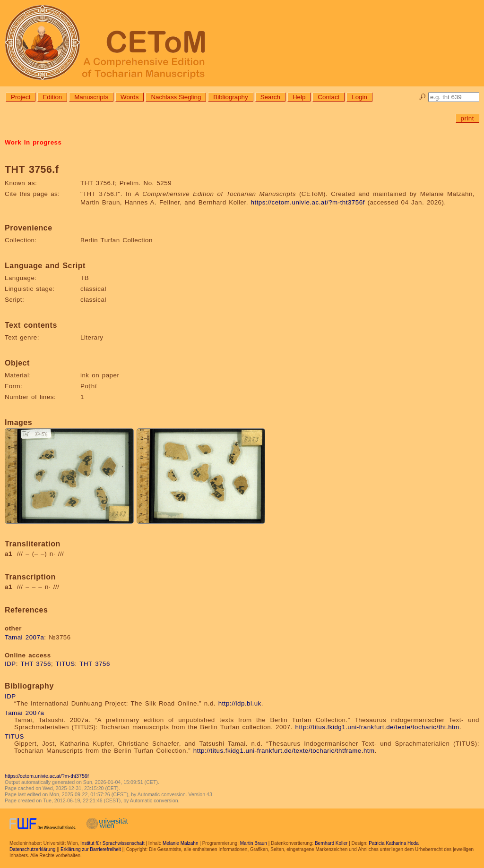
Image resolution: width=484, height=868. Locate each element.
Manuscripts (91, 97)
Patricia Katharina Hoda (394, 843)
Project (21, 97)
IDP (10, 664)
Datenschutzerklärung (32, 849)
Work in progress (33, 142)
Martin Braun (254, 843)
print (467, 118)
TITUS (65, 664)
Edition (52, 97)
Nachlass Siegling (176, 97)
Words (130, 97)
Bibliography (230, 97)
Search (270, 97)
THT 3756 (36, 664)
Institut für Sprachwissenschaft (112, 843)
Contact (328, 97)
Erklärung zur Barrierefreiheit (91, 849)
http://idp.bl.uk (240, 703)
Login (359, 97)
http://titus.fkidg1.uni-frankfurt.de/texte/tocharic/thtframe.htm (284, 751)
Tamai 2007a (24, 637)
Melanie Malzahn (181, 843)
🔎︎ (422, 97)
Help (299, 97)
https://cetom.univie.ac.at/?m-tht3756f (308, 202)
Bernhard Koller (331, 843)
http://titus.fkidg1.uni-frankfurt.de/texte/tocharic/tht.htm (377, 727)
